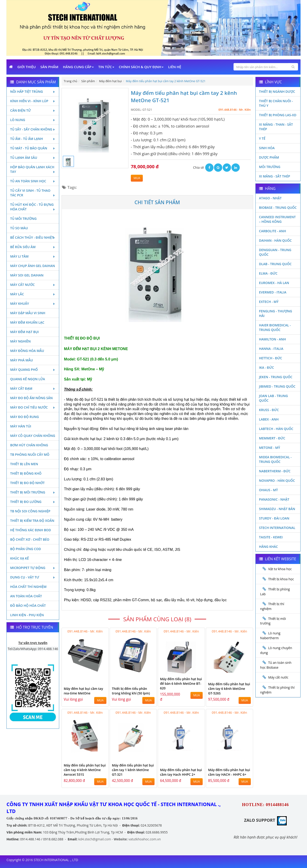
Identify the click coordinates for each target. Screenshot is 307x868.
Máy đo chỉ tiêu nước (33, 407)
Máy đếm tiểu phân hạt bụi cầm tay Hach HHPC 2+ (181, 772)
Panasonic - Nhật (274, 499)
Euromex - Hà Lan (274, 283)
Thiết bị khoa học (281, 579)
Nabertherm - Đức (275, 471)
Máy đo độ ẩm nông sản (31, 398)
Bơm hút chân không (29, 445)
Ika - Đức (267, 367)
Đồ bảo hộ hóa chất (28, 605)
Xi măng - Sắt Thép (275, 176)
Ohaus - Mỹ (269, 490)
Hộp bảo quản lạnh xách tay (33, 169)
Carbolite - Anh (273, 231)
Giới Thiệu (26, 67)
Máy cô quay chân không (33, 436)
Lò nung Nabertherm (270, 636)
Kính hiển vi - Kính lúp (33, 101)
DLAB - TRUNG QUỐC (275, 264)
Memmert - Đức (272, 438)
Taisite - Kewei (271, 537)
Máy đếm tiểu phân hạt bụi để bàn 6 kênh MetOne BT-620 (181, 684)
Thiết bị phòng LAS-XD (278, 115)
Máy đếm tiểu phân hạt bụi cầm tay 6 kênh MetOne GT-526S (229, 689)
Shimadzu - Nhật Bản (277, 509)
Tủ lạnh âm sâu (33, 158)
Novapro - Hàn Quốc (277, 480)
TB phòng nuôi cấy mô (30, 454)
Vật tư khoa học (280, 569)
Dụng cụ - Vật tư (33, 577)
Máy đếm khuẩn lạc (27, 322)
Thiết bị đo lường (33, 502)
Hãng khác (269, 547)
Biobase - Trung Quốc (278, 208)
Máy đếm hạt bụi (24, 332)
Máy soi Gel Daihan (27, 275)
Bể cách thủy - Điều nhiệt (33, 237)
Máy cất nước (33, 285)
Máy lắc (33, 294)
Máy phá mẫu (22, 360)
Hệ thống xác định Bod (31, 530)
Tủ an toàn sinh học (33, 181)
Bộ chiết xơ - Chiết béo (30, 539)
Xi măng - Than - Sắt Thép (276, 127)
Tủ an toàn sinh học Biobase (276, 665)
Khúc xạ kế (19, 558)
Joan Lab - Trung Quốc (273, 398)
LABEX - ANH (269, 419)
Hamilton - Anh (273, 339)
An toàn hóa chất (26, 596)
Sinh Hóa (267, 148)
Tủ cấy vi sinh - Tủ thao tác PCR (33, 193)
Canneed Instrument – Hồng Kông (277, 219)
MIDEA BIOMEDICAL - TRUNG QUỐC (275, 459)
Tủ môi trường (23, 219)
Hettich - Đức (271, 358)
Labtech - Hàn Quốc (276, 429)
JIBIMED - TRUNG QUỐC (277, 386)
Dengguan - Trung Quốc (275, 252)
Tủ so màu (19, 228)
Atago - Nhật (270, 198)
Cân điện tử (33, 110)
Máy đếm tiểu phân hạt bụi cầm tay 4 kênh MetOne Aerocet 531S (85, 770)
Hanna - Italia (271, 349)
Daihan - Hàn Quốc (275, 240)
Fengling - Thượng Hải (276, 313)
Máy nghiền (20, 341)
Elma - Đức (268, 273)
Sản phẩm (49, 67)
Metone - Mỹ (270, 448)
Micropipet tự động (33, 568)
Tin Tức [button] (106, 67)
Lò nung (33, 120)
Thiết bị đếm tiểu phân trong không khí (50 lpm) (131, 691)
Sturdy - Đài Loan (274, 518)
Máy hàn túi (21, 426)
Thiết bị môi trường (33, 492)
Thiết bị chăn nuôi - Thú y (276, 103)
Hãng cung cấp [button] (78, 67)
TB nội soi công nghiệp (30, 511)
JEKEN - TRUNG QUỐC (276, 377)
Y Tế (262, 138)
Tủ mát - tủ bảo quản (33, 148)
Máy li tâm (33, 256)
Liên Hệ (175, 67)
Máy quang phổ (33, 370)
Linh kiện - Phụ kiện (27, 615)
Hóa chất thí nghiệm (28, 587)
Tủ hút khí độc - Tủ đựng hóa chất (33, 207)
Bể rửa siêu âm (33, 247)
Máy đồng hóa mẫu (27, 351)
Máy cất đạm (33, 388)
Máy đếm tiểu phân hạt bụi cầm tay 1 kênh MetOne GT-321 (133, 770)
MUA (137, 178)
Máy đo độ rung (24, 417)
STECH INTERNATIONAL (277, 528)
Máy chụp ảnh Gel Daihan (32, 266)
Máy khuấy (33, 303)
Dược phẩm (269, 157)
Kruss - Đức (269, 410)
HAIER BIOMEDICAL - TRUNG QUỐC (275, 327)
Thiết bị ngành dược (277, 91)
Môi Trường (270, 167)
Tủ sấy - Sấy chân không (33, 129)
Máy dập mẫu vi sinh (28, 313)
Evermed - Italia (273, 292)
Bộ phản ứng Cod (25, 549)
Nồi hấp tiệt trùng (33, 91)
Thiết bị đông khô (26, 473)
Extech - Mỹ (269, 302)
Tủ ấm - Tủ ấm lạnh (33, 139)
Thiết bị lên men (24, 464)
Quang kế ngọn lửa (28, 379)
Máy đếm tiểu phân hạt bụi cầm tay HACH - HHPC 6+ (229, 772)
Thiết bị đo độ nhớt (27, 483)
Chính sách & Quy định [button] (141, 67)
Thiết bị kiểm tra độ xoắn (32, 521)
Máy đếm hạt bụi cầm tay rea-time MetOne (83, 691)
